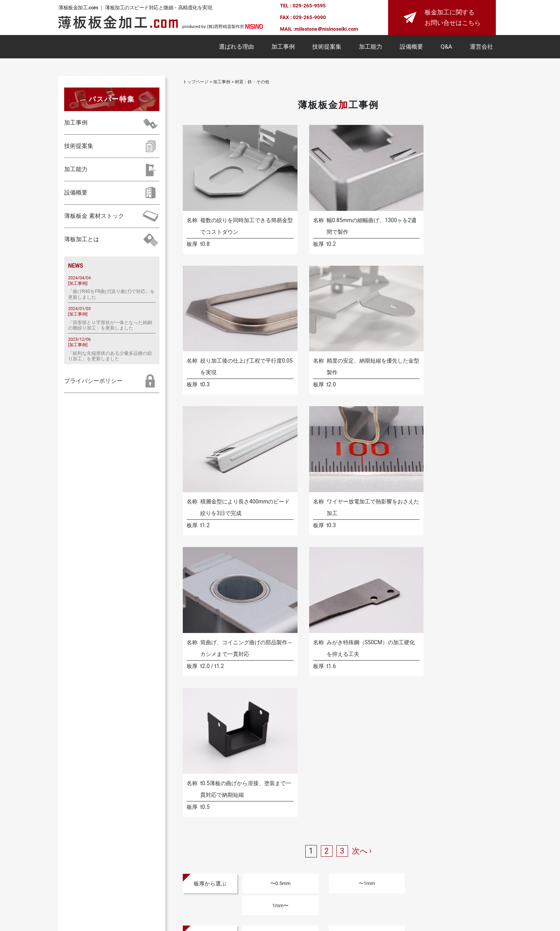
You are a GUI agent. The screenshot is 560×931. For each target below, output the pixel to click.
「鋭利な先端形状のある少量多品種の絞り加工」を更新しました (110, 358)
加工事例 (283, 48)
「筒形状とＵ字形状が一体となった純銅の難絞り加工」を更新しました (110, 327)
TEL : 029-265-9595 (303, 6)
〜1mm (333, 561)
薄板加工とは (82, 241)
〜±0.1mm (333, 591)
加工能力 (371, 48)
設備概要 (411, 48)
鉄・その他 (397, 621)
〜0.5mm (269, 561)
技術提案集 (327, 48)
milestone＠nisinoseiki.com (326, 30)
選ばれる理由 (236, 48)
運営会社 (481, 48)
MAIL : (287, 30)
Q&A (446, 48)
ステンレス (333, 621)
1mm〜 (397, 561)
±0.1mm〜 (398, 591)
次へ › (362, 529)
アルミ (269, 621)
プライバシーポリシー (93, 382)
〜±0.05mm (269, 591)
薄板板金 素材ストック (94, 218)
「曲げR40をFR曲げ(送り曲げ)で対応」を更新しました (111, 296)
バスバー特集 (112, 101)
